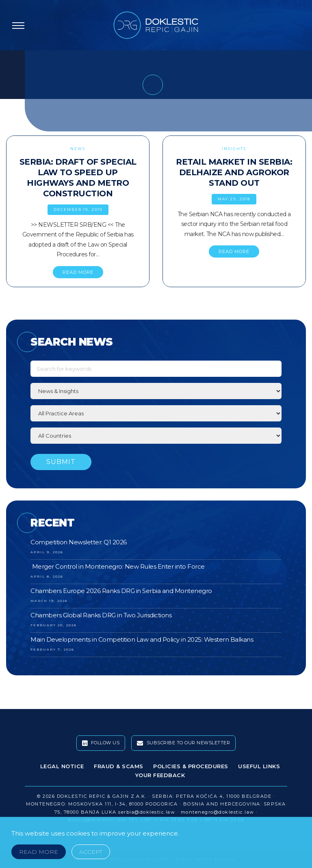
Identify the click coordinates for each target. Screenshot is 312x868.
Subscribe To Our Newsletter (184, 743)
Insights (234, 149)
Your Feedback (160, 775)
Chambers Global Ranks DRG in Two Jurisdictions (101, 615)
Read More (39, 852)
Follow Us (101, 743)
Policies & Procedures (191, 766)
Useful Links (259, 766)
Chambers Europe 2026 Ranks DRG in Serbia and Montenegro (121, 591)
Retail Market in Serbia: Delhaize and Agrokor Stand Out (234, 172)
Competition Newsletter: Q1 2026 (79, 542)
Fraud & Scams (119, 766)
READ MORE (78, 272)
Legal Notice (62, 766)
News (78, 149)
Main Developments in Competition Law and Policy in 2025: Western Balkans (142, 639)
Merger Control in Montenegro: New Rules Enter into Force (118, 566)
